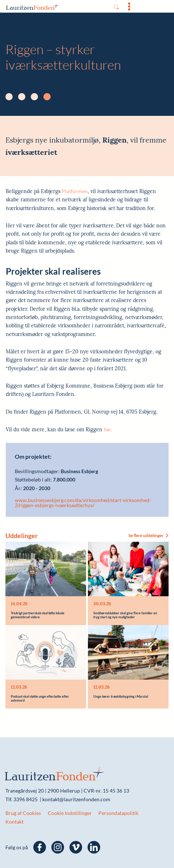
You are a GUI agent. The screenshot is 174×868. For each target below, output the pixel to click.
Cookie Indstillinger (70, 813)
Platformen (75, 191)
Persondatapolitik (118, 813)
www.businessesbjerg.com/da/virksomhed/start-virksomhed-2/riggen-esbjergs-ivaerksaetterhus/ (83, 503)
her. (108, 429)
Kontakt (14, 822)
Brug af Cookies (23, 813)
